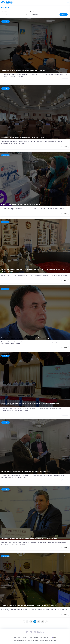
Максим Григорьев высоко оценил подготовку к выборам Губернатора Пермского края (29, 538)
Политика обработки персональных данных (45, 641)
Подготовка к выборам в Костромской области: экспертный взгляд (23, 71)
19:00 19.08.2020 (5, 489)
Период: (32, 12)
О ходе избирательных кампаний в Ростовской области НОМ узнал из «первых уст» (28, 338)
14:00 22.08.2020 (5, 222)
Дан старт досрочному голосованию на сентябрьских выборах (21, 204)
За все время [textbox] (35, 14)
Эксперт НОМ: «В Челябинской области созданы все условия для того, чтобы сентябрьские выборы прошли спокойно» (34, 270)
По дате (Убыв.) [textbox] (6, 14)
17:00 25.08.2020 (5, 22)
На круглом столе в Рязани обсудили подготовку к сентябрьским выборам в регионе (29, 605)
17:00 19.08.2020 (5, 556)
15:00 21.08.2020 (5, 289)
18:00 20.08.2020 (5, 422)
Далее (65, 80)
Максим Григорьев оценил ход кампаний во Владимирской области (23, 137)
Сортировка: (4, 12)
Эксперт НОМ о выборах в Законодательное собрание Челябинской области (26, 472)
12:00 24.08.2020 (5, 155)
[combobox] (15, 14)
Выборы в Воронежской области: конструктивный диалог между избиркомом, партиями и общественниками (30, 404)
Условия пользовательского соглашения (24, 641)
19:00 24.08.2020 (5, 88)
